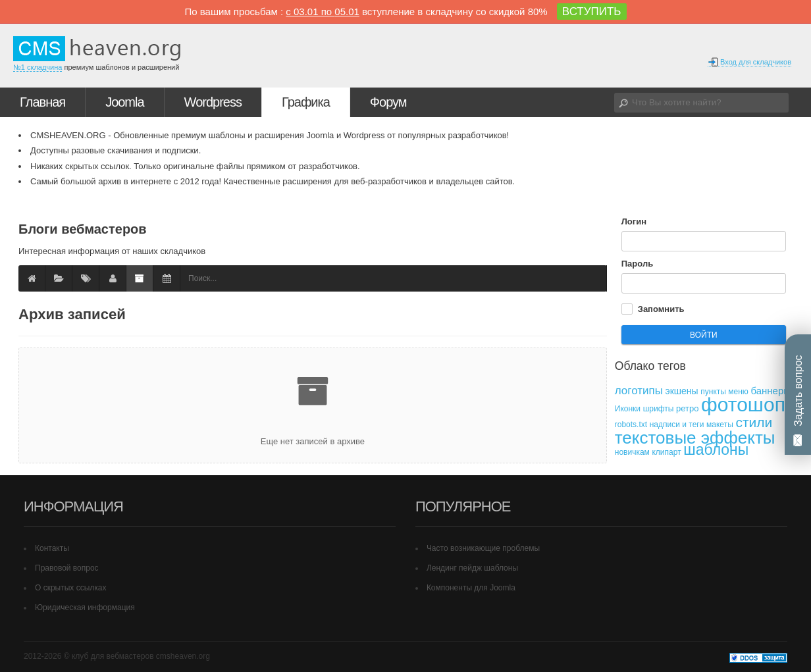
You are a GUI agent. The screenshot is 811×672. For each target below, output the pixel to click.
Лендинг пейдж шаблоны (472, 568)
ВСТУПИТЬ (592, 12)
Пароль (637, 264)
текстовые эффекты (695, 438)
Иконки (628, 409)
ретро (687, 408)
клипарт (666, 452)
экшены (682, 391)
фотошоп (743, 404)
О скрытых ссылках (71, 588)
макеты (720, 425)
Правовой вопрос (67, 568)
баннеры (771, 391)
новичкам (632, 452)
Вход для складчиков (749, 62)
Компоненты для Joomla (471, 588)
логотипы (639, 391)
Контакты (52, 548)
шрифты (659, 409)
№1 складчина (38, 67)
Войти (704, 335)
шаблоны (716, 450)
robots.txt (631, 425)
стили (754, 422)
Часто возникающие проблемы (483, 548)
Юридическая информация (85, 607)
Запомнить (661, 309)
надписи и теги (677, 425)
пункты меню (724, 392)
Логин (634, 221)
